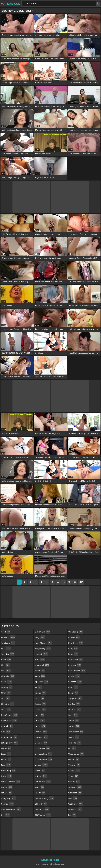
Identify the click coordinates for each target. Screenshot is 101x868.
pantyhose (76, 643)
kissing (40, 704)
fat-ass (7, 793)
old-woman (43, 815)
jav (38, 687)
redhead (75, 682)
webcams (75, 793)
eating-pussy (10, 743)
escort (6, 759)
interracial (42, 665)
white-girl (75, 809)
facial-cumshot (11, 782)
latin (40, 721)
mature (41, 765)
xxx (72, 815)
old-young (76, 632)
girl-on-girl (43, 632)
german (8, 804)
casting (7, 687)
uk (72, 748)
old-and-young (44, 798)
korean (40, 709)
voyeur (74, 782)
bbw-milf (8, 676)
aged (6, 632)
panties (74, 637)
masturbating (44, 754)
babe (6, 659)
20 (75, 582)
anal (6, 648)
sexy (73, 715)
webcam (75, 787)
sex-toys (74, 709)
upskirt (74, 759)
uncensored (76, 754)
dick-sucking (9, 737)
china (6, 709)
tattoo (74, 726)
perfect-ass (76, 659)
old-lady (41, 804)
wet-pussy (76, 804)
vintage (74, 770)
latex (39, 715)
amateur (8, 637)
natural (41, 776)
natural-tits (43, 782)
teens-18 (75, 743)
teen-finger (76, 732)
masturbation (44, 759)
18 (64, 582)
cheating (8, 704)
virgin (73, 776)
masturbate (42, 748)
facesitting (8, 770)
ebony (6, 748)
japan (40, 676)
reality (74, 676)
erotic (6, 754)
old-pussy (42, 809)
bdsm (6, 682)
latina (40, 726)
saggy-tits (75, 698)
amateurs (8, 643)
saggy (73, 693)
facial (6, 776)
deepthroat (9, 721)
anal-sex (8, 654)
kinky (39, 698)
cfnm (6, 693)
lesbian (41, 732)
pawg (73, 654)
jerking (40, 693)
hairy (40, 637)
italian (40, 671)
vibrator (74, 765)
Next (81, 582)
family (7, 787)
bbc (6, 665)
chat (6, 698)
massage (41, 743)
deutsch (7, 726)
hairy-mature (43, 643)
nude (39, 787)
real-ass (75, 665)
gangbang (9, 798)
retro (73, 687)
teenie (74, 737)
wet (73, 798)
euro (6, 765)
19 (69, 582)
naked (40, 770)
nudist (40, 793)
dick (6, 732)
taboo (74, 721)
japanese (41, 682)
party (73, 648)
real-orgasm (77, 671)
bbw (6, 671)
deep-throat (9, 715)
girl (5, 815)
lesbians (41, 737)
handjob (41, 654)
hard (40, 659)
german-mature (11, 809)
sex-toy (74, 704)
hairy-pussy (43, 648)
